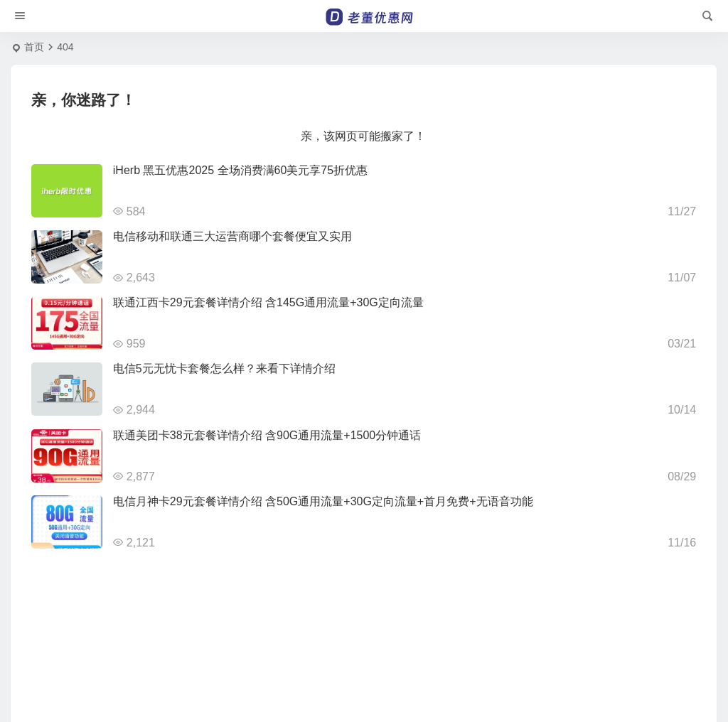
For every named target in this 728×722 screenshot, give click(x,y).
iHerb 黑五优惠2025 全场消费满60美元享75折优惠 (240, 170)
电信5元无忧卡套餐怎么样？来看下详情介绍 (224, 368)
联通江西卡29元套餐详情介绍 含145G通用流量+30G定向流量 (268, 302)
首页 (34, 47)
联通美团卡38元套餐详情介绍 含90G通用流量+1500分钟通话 (267, 435)
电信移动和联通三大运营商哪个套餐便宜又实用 (232, 236)
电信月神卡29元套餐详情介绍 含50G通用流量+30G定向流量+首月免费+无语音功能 (323, 501)
